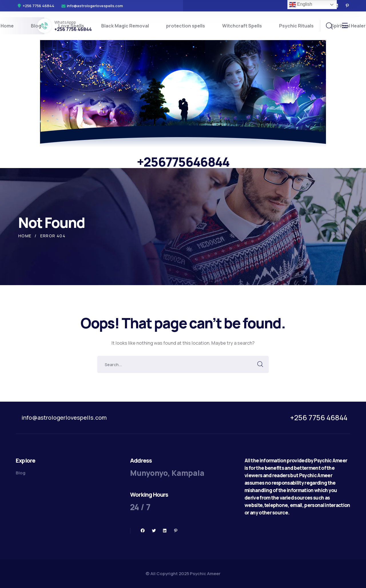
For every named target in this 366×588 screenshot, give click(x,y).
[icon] (347, 6)
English (301, 5)
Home (25, 236)
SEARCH (260, 364)
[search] (329, 26)
